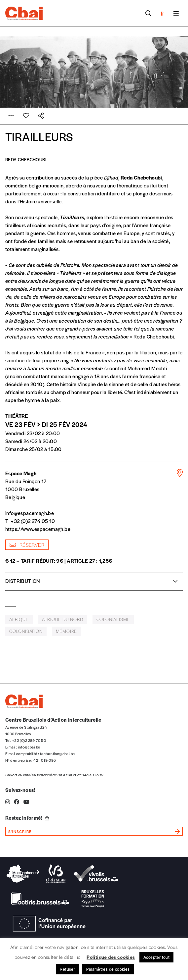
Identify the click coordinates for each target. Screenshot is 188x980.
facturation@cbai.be (57, 753)
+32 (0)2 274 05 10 (33, 521)
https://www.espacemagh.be (38, 529)
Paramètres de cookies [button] (108, 969)
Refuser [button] (67, 969)
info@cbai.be (29, 747)
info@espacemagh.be (30, 513)
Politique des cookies (111, 957)
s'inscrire (20, 831)
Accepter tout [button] (156, 957)
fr (162, 13)
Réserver (27, 545)
